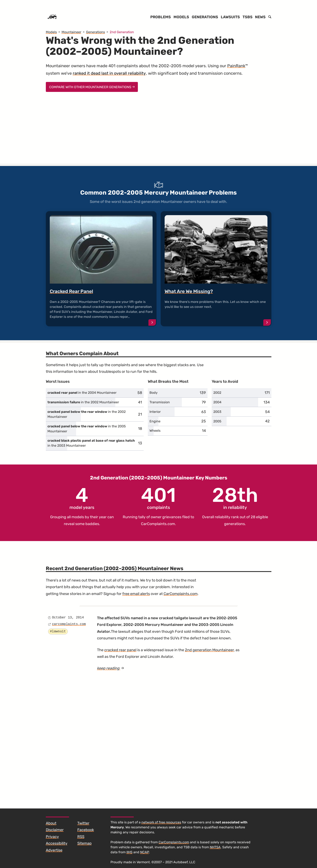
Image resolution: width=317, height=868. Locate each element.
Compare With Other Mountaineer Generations (92, 87)
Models (181, 17)
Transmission (160, 402)
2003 (217, 412)
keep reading (118, 668)
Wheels (155, 431)
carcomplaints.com (69, 624)
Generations (205, 17)
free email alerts (136, 594)
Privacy (52, 837)
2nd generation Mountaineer (209, 650)
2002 (217, 393)
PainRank (236, 66)
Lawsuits (230, 17)
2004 (217, 402)
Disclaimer (55, 830)
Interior (155, 412)
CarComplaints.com (158, 524)
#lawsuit (58, 631)
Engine (155, 421)
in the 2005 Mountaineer (87, 429)
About (51, 823)
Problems (161, 17)
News (260, 17)
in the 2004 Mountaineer (82, 393)
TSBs (248, 17)
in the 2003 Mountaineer (91, 443)
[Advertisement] (159, 132)
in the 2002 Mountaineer (83, 402)
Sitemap (84, 843)
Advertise (54, 850)
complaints (158, 498)
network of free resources (161, 822)
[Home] (52, 17)
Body (154, 393)
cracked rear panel (120, 650)
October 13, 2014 (68, 618)
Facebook (86, 830)
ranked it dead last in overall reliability (109, 73)
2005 (217, 421)
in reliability (235, 498)
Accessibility (57, 843)
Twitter (83, 823)
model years (82, 498)
